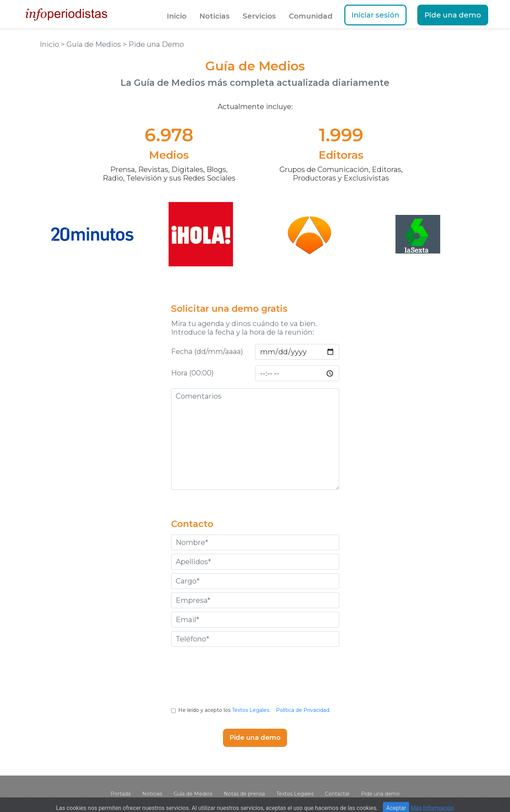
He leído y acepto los (255, 710)
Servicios (259, 16)
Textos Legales (295, 794)
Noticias (215, 16)
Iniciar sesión (375, 15)
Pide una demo (453, 15)
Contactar (337, 794)
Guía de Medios (193, 794)
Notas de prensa (244, 794)
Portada (121, 794)
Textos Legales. (251, 710)
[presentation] (255, 682)
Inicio (177, 16)
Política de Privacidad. (303, 710)
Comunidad (311, 16)
